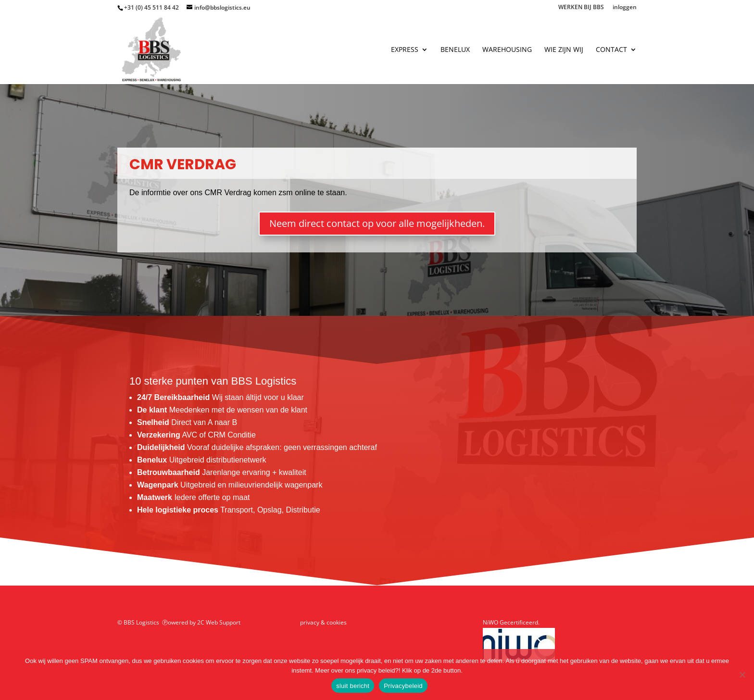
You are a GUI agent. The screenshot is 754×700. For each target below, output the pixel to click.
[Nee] (742, 675)
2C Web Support (219, 622)
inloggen (625, 8)
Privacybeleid (403, 686)
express (405, 50)
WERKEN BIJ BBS (581, 8)
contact (611, 50)
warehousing (507, 50)
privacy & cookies (323, 622)
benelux (455, 50)
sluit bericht (353, 686)
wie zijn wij (564, 50)
